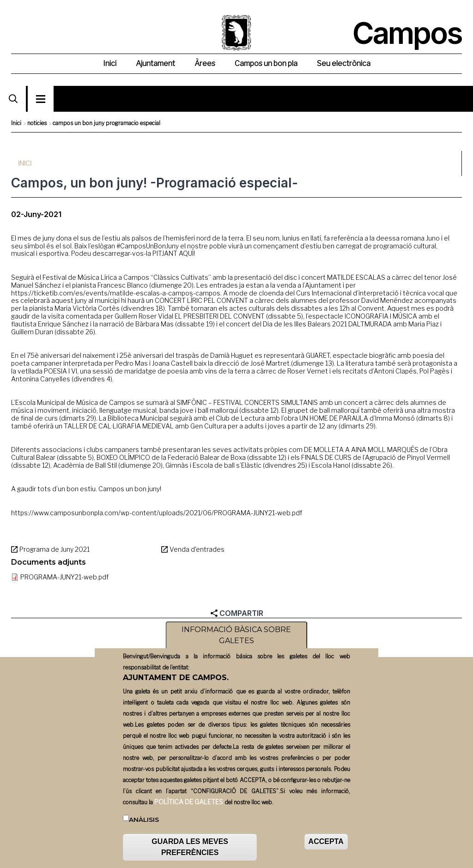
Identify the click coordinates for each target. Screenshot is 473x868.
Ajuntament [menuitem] (155, 63)
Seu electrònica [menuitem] (344, 63)
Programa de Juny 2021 (55, 549)
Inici (16, 123)
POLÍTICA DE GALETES (189, 803)
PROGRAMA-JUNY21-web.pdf (64, 577)
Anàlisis (144, 820)
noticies (37, 123)
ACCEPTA (326, 843)
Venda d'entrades (197, 549)
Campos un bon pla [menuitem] (266, 63)
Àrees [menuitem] (205, 63)
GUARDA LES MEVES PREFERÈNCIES (190, 848)
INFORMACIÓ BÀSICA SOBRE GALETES (236, 636)
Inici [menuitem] (110, 63)
